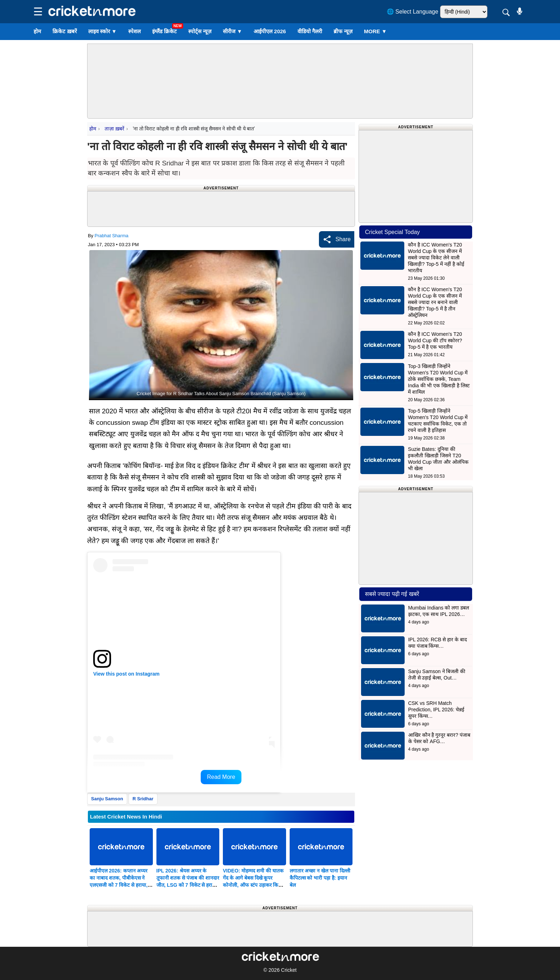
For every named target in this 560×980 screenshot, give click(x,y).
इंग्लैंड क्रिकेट (164, 31)
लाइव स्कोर (102, 31)
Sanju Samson (107, 799)
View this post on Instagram (126, 674)
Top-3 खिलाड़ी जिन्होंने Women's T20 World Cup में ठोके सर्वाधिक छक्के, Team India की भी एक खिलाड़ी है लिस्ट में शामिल (439, 379)
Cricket (289, 970)
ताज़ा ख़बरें (114, 129)
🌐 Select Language (413, 12)
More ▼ (375, 31)
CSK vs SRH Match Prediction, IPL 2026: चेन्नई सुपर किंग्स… (436, 710)
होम (37, 31)
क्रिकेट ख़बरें (64, 31)
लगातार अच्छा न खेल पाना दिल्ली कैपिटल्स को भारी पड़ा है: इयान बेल (320, 878)
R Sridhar (143, 799)
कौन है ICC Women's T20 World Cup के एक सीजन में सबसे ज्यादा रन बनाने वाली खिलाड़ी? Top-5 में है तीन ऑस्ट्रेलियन (435, 302)
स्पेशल (134, 31)
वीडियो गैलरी (310, 31)
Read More (221, 777)
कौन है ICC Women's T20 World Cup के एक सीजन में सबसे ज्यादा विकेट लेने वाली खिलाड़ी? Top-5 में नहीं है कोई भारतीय (436, 258)
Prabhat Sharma (112, 236)
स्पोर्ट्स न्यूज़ (200, 31)
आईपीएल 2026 (270, 31)
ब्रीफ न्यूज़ (343, 31)
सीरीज (232, 31)
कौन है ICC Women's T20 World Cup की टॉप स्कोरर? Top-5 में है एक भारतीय (435, 340)
